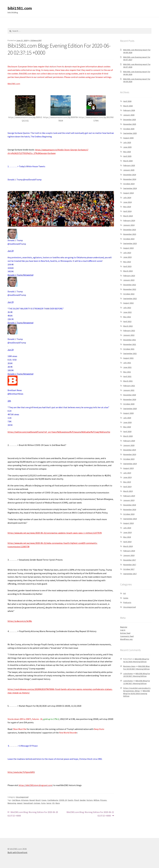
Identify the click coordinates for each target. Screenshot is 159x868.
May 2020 (127, 427)
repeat (20, 803)
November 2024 (130, 179)
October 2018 (129, 514)
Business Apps (129, 666)
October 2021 (129, 349)
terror (49, 803)
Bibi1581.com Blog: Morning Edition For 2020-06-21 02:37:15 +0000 (90, 814)
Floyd (76, 800)
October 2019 (129, 459)
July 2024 (127, 198)
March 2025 (128, 161)
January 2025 (129, 170)
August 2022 (128, 303)
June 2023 (127, 257)
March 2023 (128, 271)
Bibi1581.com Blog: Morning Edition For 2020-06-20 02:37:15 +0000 (33, 814)
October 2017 (129, 569)
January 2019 (129, 500)
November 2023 (130, 234)
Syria (43, 803)
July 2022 (127, 308)
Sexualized (28, 803)
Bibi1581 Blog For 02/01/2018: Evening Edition (137, 694)
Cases (44, 800)
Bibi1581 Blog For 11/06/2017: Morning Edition (137, 682)
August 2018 (128, 523)
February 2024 (129, 220)
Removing (12, 803)
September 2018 (130, 519)
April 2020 (127, 431)
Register (124, 627)
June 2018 (127, 532)
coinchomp (128, 674)
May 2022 (127, 317)
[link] (11, 251)
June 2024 (127, 202)
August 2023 (128, 248)
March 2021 (128, 381)
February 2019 (129, 496)
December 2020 (130, 395)
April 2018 (127, 542)
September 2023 (130, 243)
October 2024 (129, 184)
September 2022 (130, 299)
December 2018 (130, 505)
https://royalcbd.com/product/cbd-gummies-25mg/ (137, 689)
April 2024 (127, 211)
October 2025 (129, 129)
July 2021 (127, 363)
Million (96, 800)
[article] (61, 330)
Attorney (25, 800)
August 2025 (128, 138)
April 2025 (127, 156)
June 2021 (127, 367)
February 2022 (129, 331)
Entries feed (125, 633)
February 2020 (129, 441)
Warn (58, 803)
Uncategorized (22, 797)
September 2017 (130, 574)
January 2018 (129, 555)
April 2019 (127, 487)
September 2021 (130, 353)
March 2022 (128, 326)
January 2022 (129, 335)
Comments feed (127, 636)
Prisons (103, 800)
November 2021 (130, 344)
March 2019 (128, 491)
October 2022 (129, 294)
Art (125, 593)
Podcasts (127, 602)
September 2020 (130, 409)
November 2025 (130, 124)
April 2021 (127, 376)
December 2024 (130, 175)
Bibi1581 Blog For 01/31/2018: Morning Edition (136, 660)
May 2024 (127, 207)
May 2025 (127, 152)
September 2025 (130, 133)
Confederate (53, 800)
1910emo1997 (36, 40)
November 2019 (130, 454)
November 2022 (130, 289)
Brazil (38, 800)
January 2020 (129, 445)
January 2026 (129, 115)
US (53, 803)
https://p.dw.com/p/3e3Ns (20, 621)
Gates (126, 598)
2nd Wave (16, 800)
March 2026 (128, 106)
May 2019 (127, 482)
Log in (123, 630)
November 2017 (130, 565)
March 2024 (128, 216)
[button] (61, 265)
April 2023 (127, 266)
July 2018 (127, 528)
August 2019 (128, 468)
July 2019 (127, 473)
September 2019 (130, 464)
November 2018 (130, 510)
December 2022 (130, 285)
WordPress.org (126, 639)
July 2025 (127, 142)
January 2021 (129, 390)
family (70, 800)
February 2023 (129, 276)
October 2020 (129, 404)
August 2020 (128, 413)
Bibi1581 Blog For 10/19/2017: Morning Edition (136, 668)
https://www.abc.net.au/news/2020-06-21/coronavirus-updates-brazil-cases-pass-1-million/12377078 (55, 533)
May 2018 (127, 537)
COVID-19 (63, 800)
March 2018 (128, 546)
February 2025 (129, 165)
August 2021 (128, 358)
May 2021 (127, 372)
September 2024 (130, 188)
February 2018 (129, 551)
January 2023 (129, 280)
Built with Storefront (17, 852)
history (90, 800)
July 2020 (127, 418)
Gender (83, 800)
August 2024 (128, 193)
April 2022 (127, 321)
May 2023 (127, 262)
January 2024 (129, 225)
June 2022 (127, 312)
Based (32, 800)
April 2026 (127, 101)
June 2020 (127, 422)
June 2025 (127, 147)
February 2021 (129, 386)
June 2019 (127, 477)
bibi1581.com (20, 8)
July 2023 (127, 253)
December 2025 (130, 120)
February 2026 (129, 110)
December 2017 (130, 560)
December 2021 (130, 340)
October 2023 (129, 239)
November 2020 (130, 399)
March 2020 (128, 436)
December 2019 (130, 450)
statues (37, 803)
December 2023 (130, 230)
